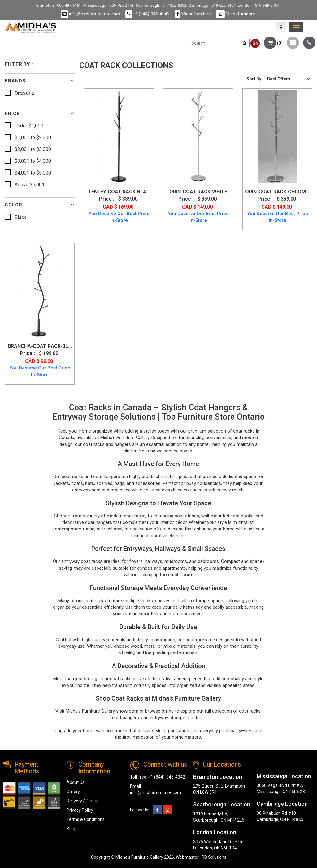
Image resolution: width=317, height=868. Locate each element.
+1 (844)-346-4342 (148, 14)
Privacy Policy (80, 810)
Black (20, 217)
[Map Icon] (281, 27)
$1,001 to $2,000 (33, 138)
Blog (71, 829)
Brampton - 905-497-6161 (59, 5)
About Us (76, 782)
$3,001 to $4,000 (33, 161)
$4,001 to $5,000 (33, 173)
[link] (296, 27)
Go (255, 43)
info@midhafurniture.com (90, 14)
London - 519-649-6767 (258, 5)
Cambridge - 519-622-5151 (212, 5)
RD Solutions (214, 857)
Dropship (24, 93)
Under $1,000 (29, 126)
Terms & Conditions (86, 819)
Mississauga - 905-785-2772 (108, 5)
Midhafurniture (193, 14)
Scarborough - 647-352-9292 (161, 5)
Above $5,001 (30, 185)
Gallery (73, 792)
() (273, 43)
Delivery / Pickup (83, 801)
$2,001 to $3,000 (33, 149)
